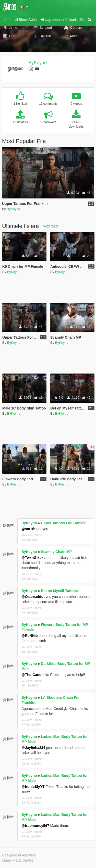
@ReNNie (29, 636)
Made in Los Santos (18, 860)
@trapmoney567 (35, 826)
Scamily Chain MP (56, 552)
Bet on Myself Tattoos (59, 591)
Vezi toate (51, 226)
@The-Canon (33, 675)
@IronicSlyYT (33, 787)
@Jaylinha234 (33, 748)
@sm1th (28, 529)
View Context (32, 535)
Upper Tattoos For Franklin (64, 523)
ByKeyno (38, 63)
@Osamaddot (33, 597)
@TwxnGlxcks (33, 558)
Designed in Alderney (19, 855)
